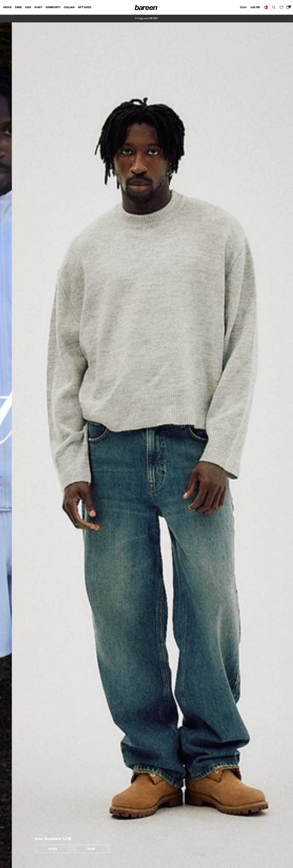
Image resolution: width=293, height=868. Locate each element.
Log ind (255, 7)
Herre (7, 7)
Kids (28, 7)
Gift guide (85, 7)
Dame (18, 7)
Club (243, 7)
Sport (38, 7)
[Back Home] (146, 7)
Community (53, 7)
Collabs (69, 7)
